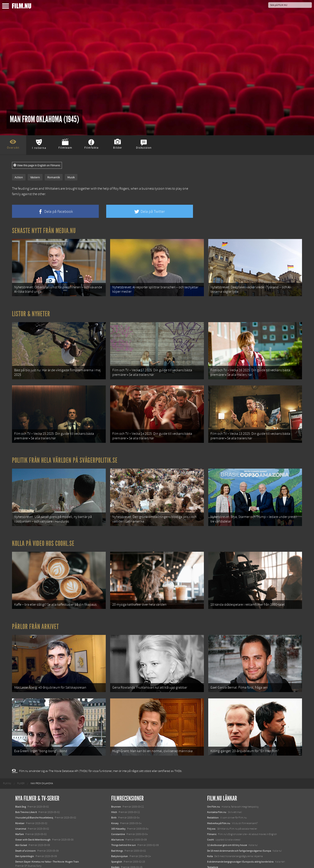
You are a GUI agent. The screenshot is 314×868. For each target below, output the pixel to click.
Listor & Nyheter (31, 308)
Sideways (116, 834)
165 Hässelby (118, 790)
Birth (114, 779)
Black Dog (21, 768)
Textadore (213, 828)
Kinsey (115, 784)
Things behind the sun (124, 806)
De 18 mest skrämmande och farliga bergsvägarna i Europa (239, 812)
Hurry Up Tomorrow (26, 844)
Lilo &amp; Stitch (25, 854)
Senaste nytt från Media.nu (44, 231)
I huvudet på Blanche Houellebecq (34, 779)
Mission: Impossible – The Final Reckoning (38, 849)
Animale (20, 833)
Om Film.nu (214, 768)
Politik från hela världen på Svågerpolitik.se (65, 444)
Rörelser (20, 784)
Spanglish (117, 823)
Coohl (211, 801)
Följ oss (211, 790)
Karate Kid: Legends (26, 860)
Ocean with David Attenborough (33, 801)
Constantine (118, 795)
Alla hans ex (118, 801)
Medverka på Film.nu (219, 784)
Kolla (210, 817)
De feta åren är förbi (122, 839)
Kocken (115, 828)
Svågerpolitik (214, 844)
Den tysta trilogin (25, 817)
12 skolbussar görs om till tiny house (227, 806)
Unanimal (21, 790)
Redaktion (213, 779)
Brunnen (116, 768)
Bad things (117, 812)
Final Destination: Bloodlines (31, 838)
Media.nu (212, 834)
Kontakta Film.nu (217, 773)
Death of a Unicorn (26, 812)
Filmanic (212, 795)
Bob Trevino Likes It (26, 773)
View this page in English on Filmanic (37, 165)
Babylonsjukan (120, 817)
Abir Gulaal (21, 806)
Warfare (20, 795)
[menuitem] (7, 745)
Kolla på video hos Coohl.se (43, 521)
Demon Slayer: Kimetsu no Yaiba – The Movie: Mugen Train (47, 823)
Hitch (114, 773)
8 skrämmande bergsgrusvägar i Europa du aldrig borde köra (240, 823)
